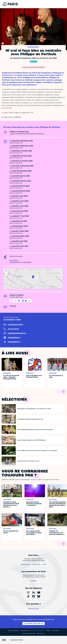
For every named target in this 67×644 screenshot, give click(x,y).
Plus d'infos (14, 260)
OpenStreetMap (55, 288)
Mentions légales (13, 631)
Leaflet (46, 288)
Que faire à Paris (17, 640)
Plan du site (41, 634)
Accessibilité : (32, 631)
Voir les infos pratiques (34, 67)
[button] (33, 277)
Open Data (56, 631)
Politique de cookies (29, 634)
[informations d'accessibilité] (21, 301)
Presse (48, 631)
